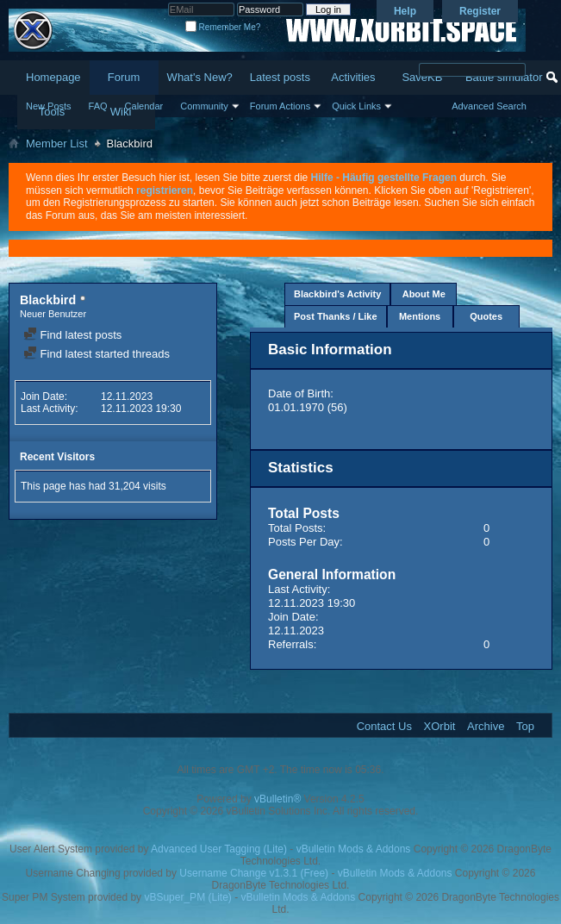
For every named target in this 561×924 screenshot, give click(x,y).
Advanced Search (489, 106)
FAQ (98, 106)
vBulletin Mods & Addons (354, 849)
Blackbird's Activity (337, 294)
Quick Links (356, 106)
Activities (353, 77)
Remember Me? (223, 27)
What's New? (200, 77)
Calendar (144, 106)
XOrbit (440, 726)
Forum (124, 77)
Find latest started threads (97, 354)
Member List (57, 144)
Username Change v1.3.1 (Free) (254, 873)
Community (204, 106)
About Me (424, 294)
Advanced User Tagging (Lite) (219, 849)
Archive (486, 726)
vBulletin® (277, 799)
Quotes (486, 316)
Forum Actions (280, 106)
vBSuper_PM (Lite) (187, 897)
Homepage (53, 77)
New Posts (49, 106)
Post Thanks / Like (336, 316)
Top (525, 726)
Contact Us (384, 726)
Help (405, 11)
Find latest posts (72, 335)
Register (480, 11)
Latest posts (280, 77)
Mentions (420, 316)
